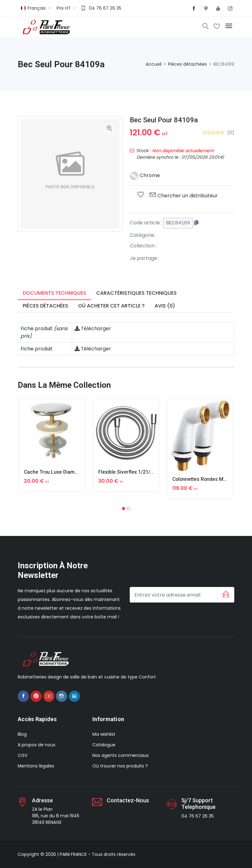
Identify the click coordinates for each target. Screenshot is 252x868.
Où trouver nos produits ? (120, 766)
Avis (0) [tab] (165, 306)
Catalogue (104, 745)
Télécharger (93, 328)
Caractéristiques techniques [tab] (136, 293)
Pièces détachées (187, 64)
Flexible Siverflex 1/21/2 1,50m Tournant (144, 472)
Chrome (145, 175)
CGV (23, 755)
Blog (22, 734)
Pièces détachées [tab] (45, 306)
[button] (124, 509)
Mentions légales (36, 766)
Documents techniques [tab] (54, 293)
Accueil (154, 64)
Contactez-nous (128, 800)
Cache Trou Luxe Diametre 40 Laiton (65, 472)
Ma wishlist (104, 734)
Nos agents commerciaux (121, 755)
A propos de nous (37, 745)
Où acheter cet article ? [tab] (111, 306)
